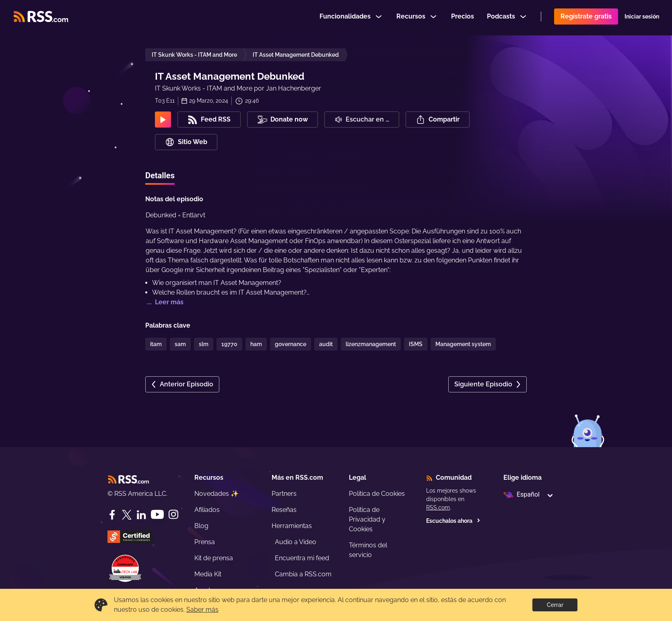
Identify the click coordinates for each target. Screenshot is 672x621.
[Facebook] (112, 515)
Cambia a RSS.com (303, 574)
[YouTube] (157, 515)
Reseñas (284, 510)
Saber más (202, 610)
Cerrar (555, 605)
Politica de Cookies (377, 494)
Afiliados (207, 510)
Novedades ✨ (216, 494)
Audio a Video (296, 542)
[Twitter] (127, 515)
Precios (463, 18)
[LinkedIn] (141, 515)
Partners (284, 494)
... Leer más (164, 302)
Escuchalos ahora (453, 521)
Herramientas (292, 526)
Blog (201, 526)
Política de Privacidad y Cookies (367, 519)
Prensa (205, 542)
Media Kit (208, 574)
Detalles (160, 175)
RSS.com (438, 508)
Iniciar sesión (642, 18)
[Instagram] (173, 515)
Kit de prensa (214, 558)
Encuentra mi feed (302, 558)
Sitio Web (186, 142)
